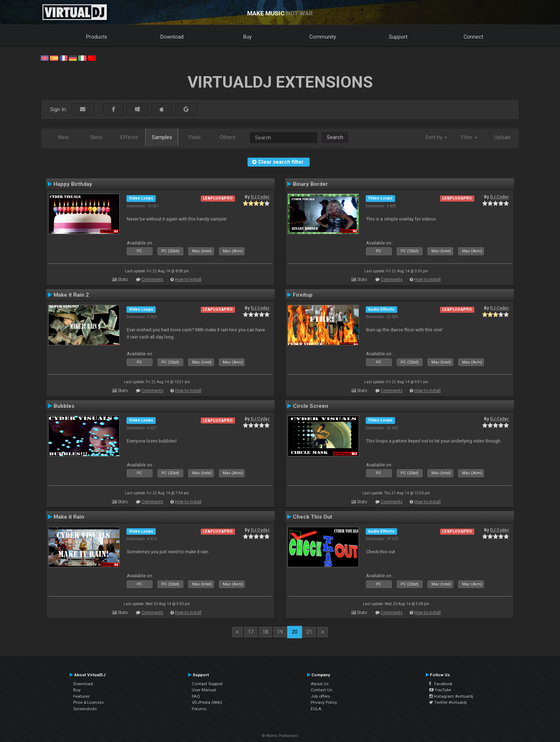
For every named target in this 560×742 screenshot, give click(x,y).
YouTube (440, 690)
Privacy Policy (324, 702)
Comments (152, 280)
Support (398, 37)
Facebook (441, 684)
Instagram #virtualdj (451, 696)
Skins (96, 137)
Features (81, 696)
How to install (188, 280)
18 (265, 632)
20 (295, 632)
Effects (129, 137)
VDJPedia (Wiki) (207, 702)
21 (309, 632)
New (63, 137)
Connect (473, 37)
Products (97, 37)
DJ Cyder (260, 197)
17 (251, 632)
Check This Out (312, 517)
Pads (195, 137)
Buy (247, 37)
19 (280, 632)
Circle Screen (311, 406)
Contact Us (321, 690)
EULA (316, 709)
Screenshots (85, 709)
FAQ (196, 696)
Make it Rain (69, 517)
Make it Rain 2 (71, 295)
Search (335, 137)
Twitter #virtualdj (448, 702)
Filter (469, 137)
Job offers (320, 696)
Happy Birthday (73, 184)
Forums (199, 709)
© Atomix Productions (280, 736)
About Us (320, 684)
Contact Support (207, 684)
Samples (162, 137)
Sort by (436, 137)
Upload (502, 137)
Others (227, 137)
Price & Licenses (88, 702)
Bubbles (64, 406)
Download (172, 37)
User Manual (204, 690)
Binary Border (310, 184)
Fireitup (303, 295)
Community (323, 37)
